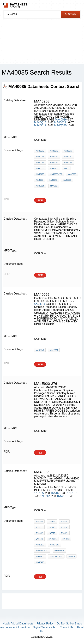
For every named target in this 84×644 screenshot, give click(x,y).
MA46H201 (55, 545)
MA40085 (68, 162)
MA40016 (61, 120)
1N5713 (62, 496)
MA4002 (40, 180)
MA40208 (54, 168)
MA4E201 (67, 180)
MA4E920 (72, 174)
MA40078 (40, 157)
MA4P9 (71, 556)
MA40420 (40, 174)
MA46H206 (59, 551)
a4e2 (66, 168)
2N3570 (52, 533)
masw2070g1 (42, 551)
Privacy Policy (45, 624)
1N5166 (56, 493)
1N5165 (39, 493)
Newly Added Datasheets (18, 624)
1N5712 (46, 496)
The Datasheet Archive (15, 5)
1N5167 (72, 493)
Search (70, 14)
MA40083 (40, 162)
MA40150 (40, 545)
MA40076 (54, 151)
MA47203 (40, 556)
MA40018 (60, 122)
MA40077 (68, 151)
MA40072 (40, 151)
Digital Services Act (45, 627)
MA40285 (53, 539)
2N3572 (39, 539)
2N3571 (64, 533)
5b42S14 (40, 304)
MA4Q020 (61, 125)
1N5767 (64, 527)
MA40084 (54, 162)
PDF (40, 200)
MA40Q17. (41, 122)
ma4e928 (40, 186)
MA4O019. (41, 125)
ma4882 (54, 186)
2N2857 (39, 533)
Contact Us (66, 627)
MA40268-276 (56, 174)
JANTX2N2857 (56, 556)
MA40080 (68, 157)
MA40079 (54, 157)
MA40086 (40, 168)
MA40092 (54, 350)
